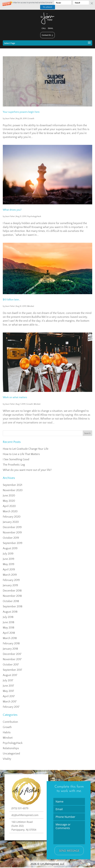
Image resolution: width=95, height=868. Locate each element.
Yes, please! (47, 7)
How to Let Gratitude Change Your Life (26, 449)
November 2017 (12, 659)
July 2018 (8, 617)
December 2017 (12, 654)
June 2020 (9, 496)
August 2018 (10, 612)
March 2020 (10, 511)
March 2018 (10, 638)
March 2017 (10, 702)
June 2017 (8, 686)
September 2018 (13, 607)
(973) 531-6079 (20, 808)
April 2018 (9, 633)
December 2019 (12, 527)
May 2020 (9, 501)
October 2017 (11, 665)
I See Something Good (16, 459)
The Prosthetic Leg (14, 465)
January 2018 (10, 649)
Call (44, 28)
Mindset (31, 306)
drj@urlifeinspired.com (25, 815)
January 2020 (11, 522)
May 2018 (8, 628)
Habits (7, 732)
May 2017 (8, 691)
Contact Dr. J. (47, 35)
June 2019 (8, 559)
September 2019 (13, 543)
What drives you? (12, 210)
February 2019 (11, 580)
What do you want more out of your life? (27, 470)
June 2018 (8, 622)
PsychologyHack (34, 216)
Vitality (7, 759)
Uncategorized (11, 754)
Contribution (10, 722)
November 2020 (13, 490)
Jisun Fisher (10, 119)
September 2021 (12, 485)
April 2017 (9, 696)
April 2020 (9, 506)
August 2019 (10, 548)
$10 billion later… (12, 300)
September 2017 (12, 670)
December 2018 (12, 591)
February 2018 (11, 643)
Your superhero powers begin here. (21, 112)
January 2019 (10, 585)
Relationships (11, 748)
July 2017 (8, 680)
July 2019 (8, 554)
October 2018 (11, 601)
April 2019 (9, 570)
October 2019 (11, 538)
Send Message (69, 851)
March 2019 (10, 575)
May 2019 (8, 564)
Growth (31, 119)
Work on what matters (15, 397)
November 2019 (12, 533)
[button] (47, 5)
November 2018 (12, 596)
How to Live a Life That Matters (21, 454)
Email (51, 28)
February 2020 (12, 517)
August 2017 (10, 675)
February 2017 (11, 707)
